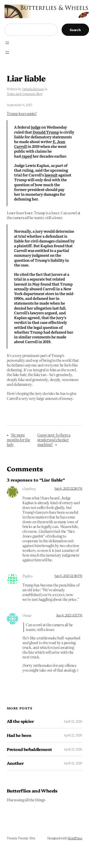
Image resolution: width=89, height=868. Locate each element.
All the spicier (20, 721)
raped (27, 156)
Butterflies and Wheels (32, 791)
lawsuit (51, 175)
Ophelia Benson (33, 89)
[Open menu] (7, 43)
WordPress (75, 838)
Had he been (19, 735)
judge (36, 127)
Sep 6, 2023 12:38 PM (68, 576)
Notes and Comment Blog (25, 94)
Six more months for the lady (19, 440)
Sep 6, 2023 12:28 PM (68, 488)
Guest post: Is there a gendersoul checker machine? (54, 440)
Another (15, 763)
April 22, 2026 (73, 721)
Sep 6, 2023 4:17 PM (69, 615)
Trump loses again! (22, 113)
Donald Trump (46, 132)
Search (75, 30)
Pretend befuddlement (29, 749)
